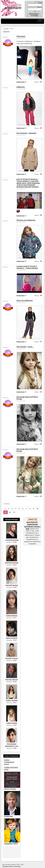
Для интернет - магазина (26, 133)
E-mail (40, 3)
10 (37, 509)
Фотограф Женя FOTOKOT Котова (27, 398)
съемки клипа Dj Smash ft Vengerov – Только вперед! (27, 267)
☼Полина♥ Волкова (12, 540)
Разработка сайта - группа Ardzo (12, 866)
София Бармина (12, 616)
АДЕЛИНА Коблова (12, 563)
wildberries (21, 87)
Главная (6, 29)
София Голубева (12, 700)
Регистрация (34, 15)
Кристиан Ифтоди (12, 679)
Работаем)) (21, 36)
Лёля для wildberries (25, 300)
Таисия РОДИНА (12, 638)
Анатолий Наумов (12, 585)
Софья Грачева (12, 723)
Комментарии (21, 82)
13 (14, 512)
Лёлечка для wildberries (26, 220)
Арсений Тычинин (12, 658)
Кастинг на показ (10, 789)
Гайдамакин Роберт (11, 844)
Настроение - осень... (25, 347)
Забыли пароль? (34, 14)
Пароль (40, 7)
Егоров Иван (9, 816)
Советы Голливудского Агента (9, 762)
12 (10, 512)
